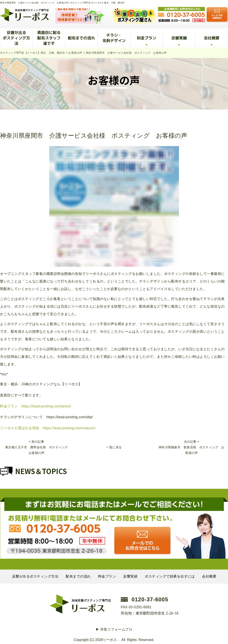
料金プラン (147, 38)
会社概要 (212, 38)
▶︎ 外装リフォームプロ (114, 629)
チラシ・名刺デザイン (114, 38)
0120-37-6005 (150, 599)
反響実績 (179, 38)
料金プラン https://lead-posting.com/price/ (35, 406)
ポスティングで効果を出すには (170, 576)
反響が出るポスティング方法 (16, 38)
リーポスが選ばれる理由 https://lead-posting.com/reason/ (48, 428)
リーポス (110, 640)
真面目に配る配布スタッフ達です (49, 38)
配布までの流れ (81, 38)
